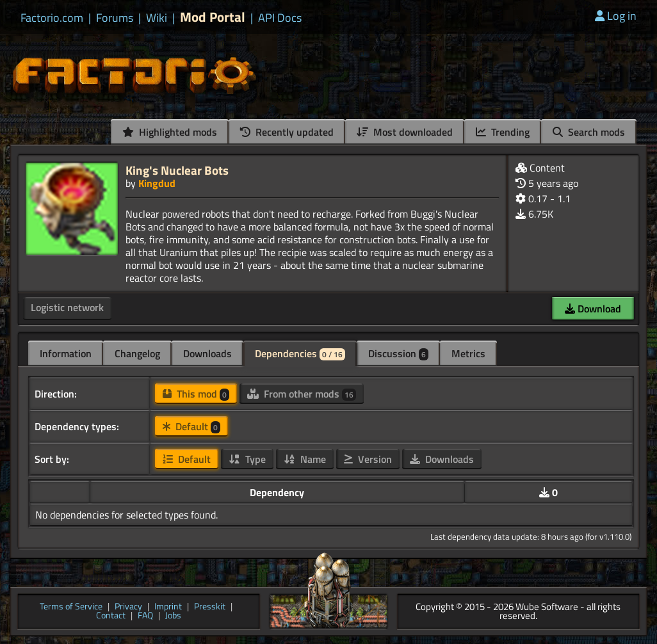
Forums (115, 18)
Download (593, 309)
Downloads (207, 353)
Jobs (173, 616)
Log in (616, 16)
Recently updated (287, 132)
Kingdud (157, 183)
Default (191, 426)
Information (66, 353)
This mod (196, 394)
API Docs (280, 18)
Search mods (589, 132)
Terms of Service (71, 607)
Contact (111, 616)
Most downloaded (405, 132)
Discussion (398, 353)
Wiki (157, 18)
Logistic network (67, 307)
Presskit (210, 607)
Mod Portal (213, 17)
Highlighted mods (170, 132)
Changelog (137, 353)
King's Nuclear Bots (177, 170)
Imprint (168, 607)
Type (247, 459)
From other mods (302, 394)
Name (305, 459)
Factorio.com (52, 18)
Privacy (128, 607)
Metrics (468, 353)
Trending (503, 132)
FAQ (145, 616)
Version (368, 459)
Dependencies (300, 353)
